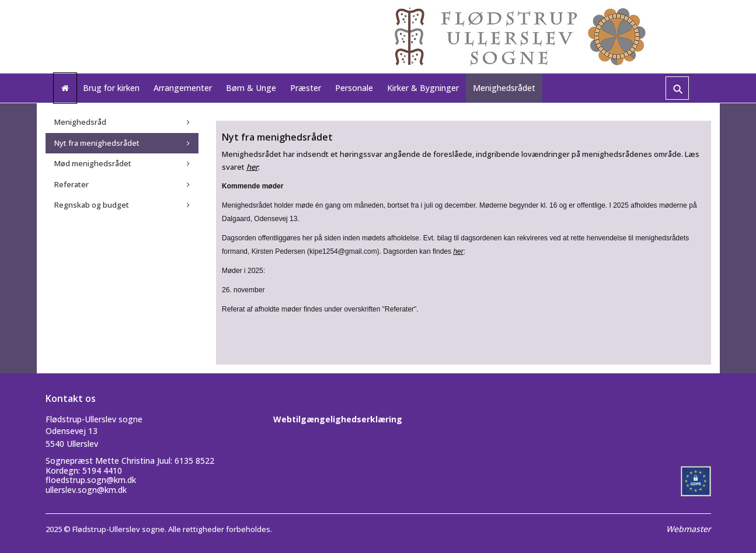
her (252, 167)
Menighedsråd (80, 122)
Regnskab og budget (92, 205)
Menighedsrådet (504, 88)
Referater (72, 184)
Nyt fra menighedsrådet (97, 143)
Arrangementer (183, 88)
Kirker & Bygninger (423, 88)
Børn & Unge (251, 88)
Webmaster (689, 529)
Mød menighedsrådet (93, 163)
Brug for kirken (111, 88)
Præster (306, 88)
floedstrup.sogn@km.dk (91, 480)
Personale (354, 88)
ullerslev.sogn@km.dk (86, 490)
